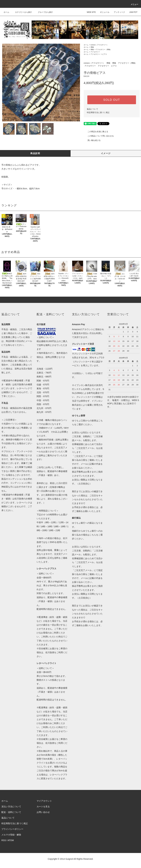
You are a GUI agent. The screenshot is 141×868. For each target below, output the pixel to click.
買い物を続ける (92, 140)
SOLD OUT (112, 100)
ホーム (6, 12)
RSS (4, 840)
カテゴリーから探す (22, 12)
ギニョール (103, 12)
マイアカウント (44, 801)
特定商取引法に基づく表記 (98, 112)
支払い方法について (11, 807)
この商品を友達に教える (96, 132)
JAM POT (131, 12)
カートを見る (43, 807)
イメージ (106, 153)
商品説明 (35, 153)
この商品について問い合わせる (99, 136)
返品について (92, 109)
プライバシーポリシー (12, 829)
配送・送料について (11, 812)
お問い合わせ (43, 812)
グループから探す (44, 12)
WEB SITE (89, 12)
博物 (92, 47)
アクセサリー (95, 52)
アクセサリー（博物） (104, 50)
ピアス (105, 54)
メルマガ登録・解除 (11, 835)
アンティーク (118, 12)
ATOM (11, 840)
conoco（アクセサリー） (99, 45)
